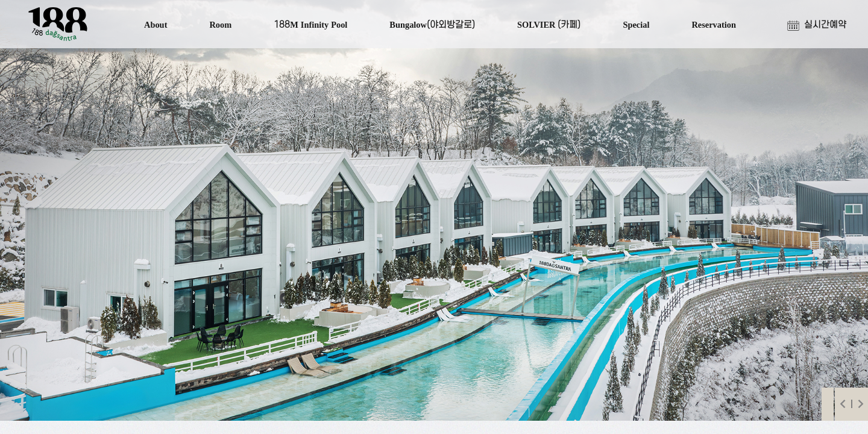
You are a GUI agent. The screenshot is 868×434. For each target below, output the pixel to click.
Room (220, 25)
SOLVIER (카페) (549, 25)
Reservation (714, 25)
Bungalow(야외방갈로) (432, 25)
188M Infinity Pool (310, 25)
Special (636, 25)
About (156, 25)
